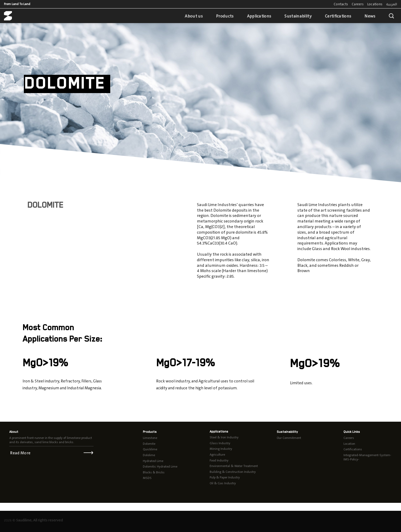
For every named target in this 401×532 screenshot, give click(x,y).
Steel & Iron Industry (224, 437)
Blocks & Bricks (154, 472)
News (370, 16)
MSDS (147, 478)
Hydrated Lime (153, 461)
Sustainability (298, 16)
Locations (375, 4)
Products (225, 16)
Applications (259, 16)
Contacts (341, 4)
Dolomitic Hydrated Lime (160, 466)
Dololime (149, 455)
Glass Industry (220, 443)
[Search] (391, 16)
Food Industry (219, 460)
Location (349, 444)
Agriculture (217, 455)
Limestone (150, 438)
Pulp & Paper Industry (225, 477)
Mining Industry (221, 449)
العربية (392, 4)
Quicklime (150, 449)
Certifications (338, 16)
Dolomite (149, 444)
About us (194, 16)
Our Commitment (289, 438)
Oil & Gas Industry (223, 483)
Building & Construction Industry (233, 472)
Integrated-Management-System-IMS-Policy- (367, 457)
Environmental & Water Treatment (234, 466)
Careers (358, 4)
